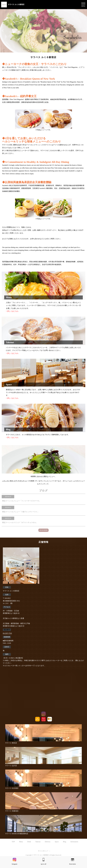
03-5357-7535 (7, 633)
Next (83, 466)
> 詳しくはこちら (12, 311)
